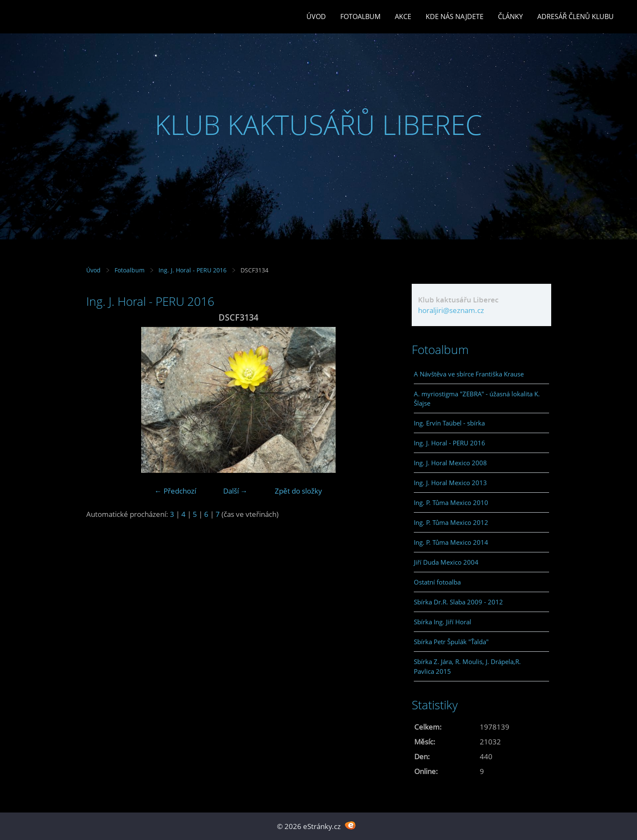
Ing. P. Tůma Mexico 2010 (451, 502)
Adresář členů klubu (575, 16)
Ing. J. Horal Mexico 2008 (450, 463)
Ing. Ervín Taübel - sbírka (449, 423)
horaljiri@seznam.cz (451, 310)
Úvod (316, 16)
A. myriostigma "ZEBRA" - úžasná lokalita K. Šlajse (477, 398)
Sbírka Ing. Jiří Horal (443, 622)
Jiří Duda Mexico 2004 (446, 562)
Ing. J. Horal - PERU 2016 (193, 270)
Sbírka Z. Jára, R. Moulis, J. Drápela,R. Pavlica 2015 (467, 666)
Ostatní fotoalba (437, 582)
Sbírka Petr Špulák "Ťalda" (451, 642)
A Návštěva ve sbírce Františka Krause (469, 374)
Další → (235, 491)
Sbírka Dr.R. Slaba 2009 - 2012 (458, 602)
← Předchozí (175, 491)
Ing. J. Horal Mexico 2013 (450, 483)
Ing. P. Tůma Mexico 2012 (451, 522)
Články (510, 16)
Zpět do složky (298, 491)
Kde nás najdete (455, 16)
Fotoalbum (360, 16)
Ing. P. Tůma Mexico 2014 (451, 542)
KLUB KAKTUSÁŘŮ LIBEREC (318, 125)
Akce (403, 16)
